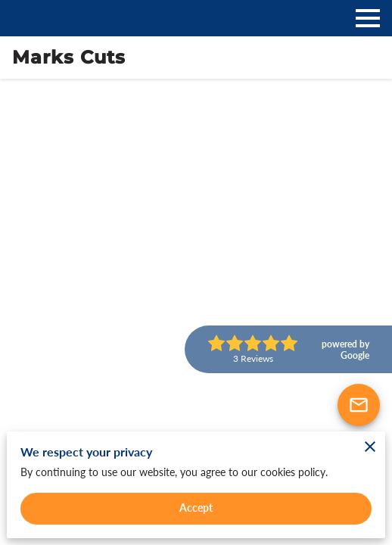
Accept (196, 508)
